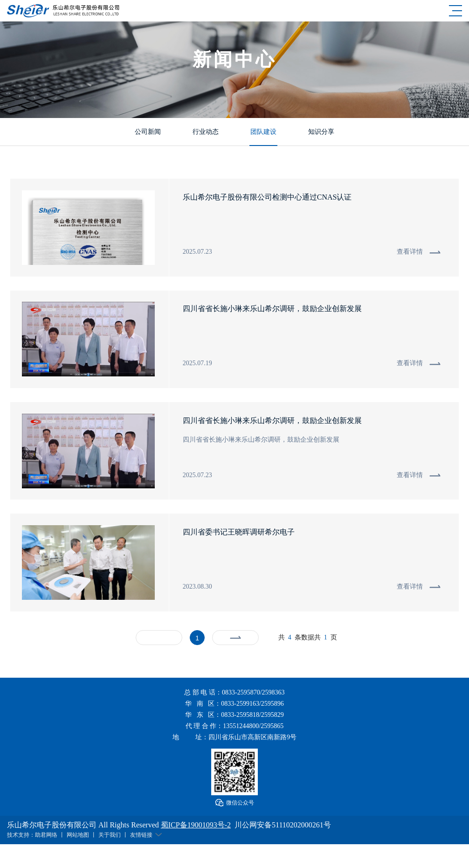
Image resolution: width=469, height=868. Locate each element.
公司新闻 (148, 131)
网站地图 (78, 835)
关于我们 (110, 835)
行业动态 (206, 131)
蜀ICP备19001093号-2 (196, 825)
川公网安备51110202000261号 (283, 825)
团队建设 (263, 131)
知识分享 (321, 131)
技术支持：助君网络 (32, 835)
